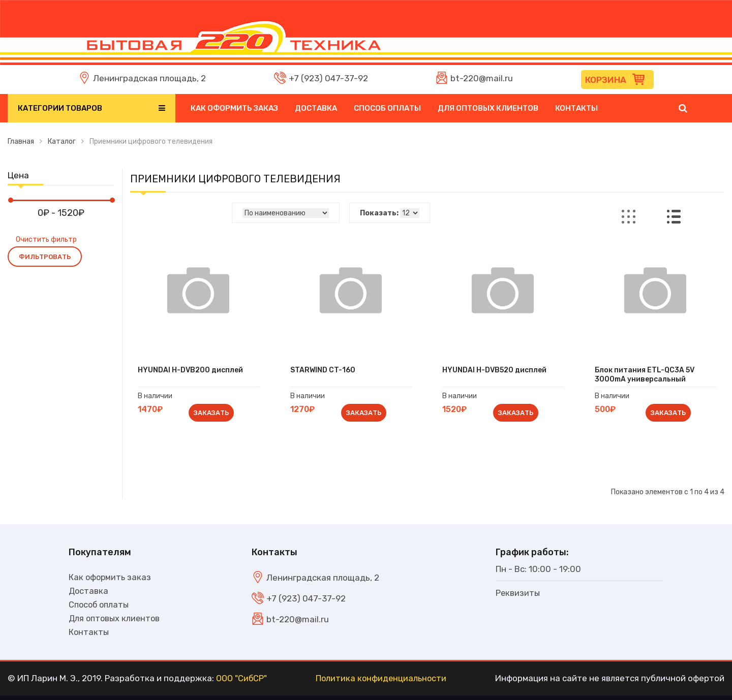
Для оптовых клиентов (488, 108)
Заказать (212, 414)
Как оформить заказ (234, 108)
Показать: (379, 213)
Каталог (62, 141)
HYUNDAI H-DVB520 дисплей (497, 371)
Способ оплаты (387, 108)
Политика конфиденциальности (382, 683)
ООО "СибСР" (242, 683)
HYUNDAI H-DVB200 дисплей (193, 371)
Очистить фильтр (46, 240)
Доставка (316, 108)
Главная (21, 141)
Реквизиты (518, 595)
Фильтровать (45, 257)
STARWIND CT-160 (325, 371)
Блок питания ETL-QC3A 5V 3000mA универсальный (647, 376)
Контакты (576, 108)
